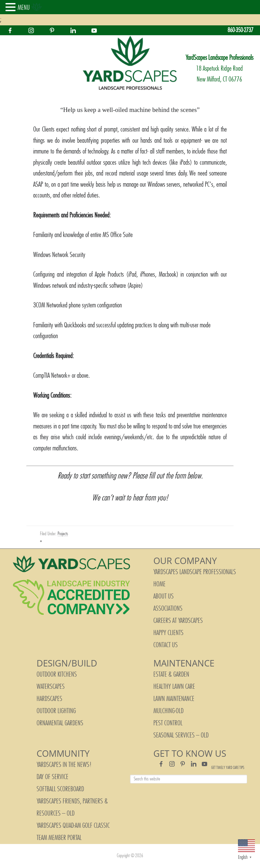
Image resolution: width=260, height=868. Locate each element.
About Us (164, 596)
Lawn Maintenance (174, 699)
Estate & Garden (171, 675)
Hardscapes (49, 699)
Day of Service (52, 777)
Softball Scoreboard (60, 789)
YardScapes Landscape (130, 63)
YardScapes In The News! (64, 765)
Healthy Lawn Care (174, 687)
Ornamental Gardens (60, 723)
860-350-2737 (240, 30)
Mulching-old (168, 711)
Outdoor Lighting (56, 711)
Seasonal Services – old (181, 735)
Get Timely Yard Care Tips (228, 768)
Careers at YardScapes (178, 621)
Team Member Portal (59, 838)
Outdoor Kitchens (57, 675)
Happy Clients (168, 633)
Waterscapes (51, 687)
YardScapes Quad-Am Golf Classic (73, 826)
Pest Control (168, 723)
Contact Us (166, 645)
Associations (168, 609)
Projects (63, 534)
